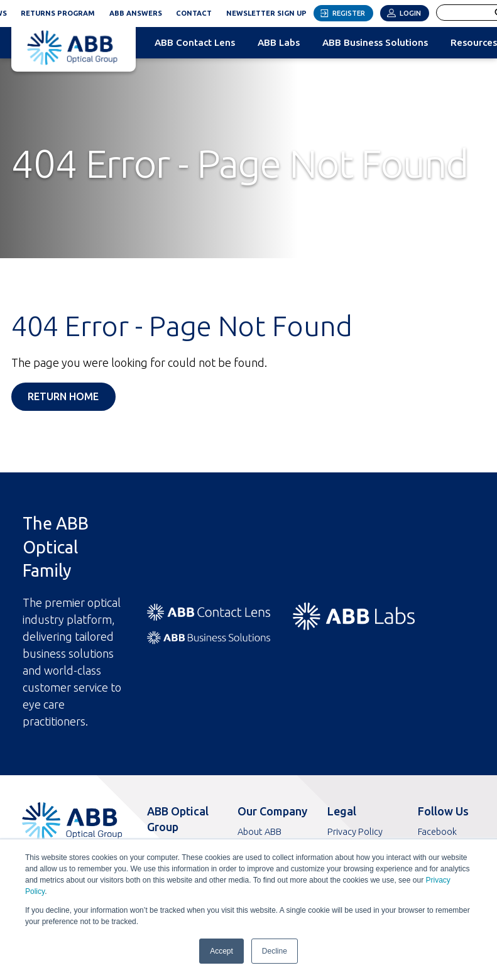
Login (410, 13)
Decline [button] (275, 951)
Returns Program (58, 13)
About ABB (259, 831)
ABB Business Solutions (375, 42)
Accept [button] (221, 951)
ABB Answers (136, 13)
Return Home (63, 396)
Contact (194, 13)
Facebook (437, 831)
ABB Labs (279, 42)
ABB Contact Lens (195, 42)
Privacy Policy (355, 831)
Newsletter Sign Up (270, 11)
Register (349, 13)
